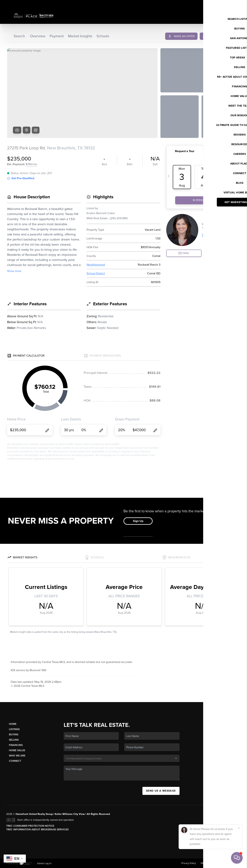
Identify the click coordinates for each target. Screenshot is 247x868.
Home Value (17, 750)
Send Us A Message (161, 791)
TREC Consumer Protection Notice (30, 826)
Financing (16, 745)
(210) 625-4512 (213, 791)
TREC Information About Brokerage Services (37, 830)
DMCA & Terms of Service (214, 863)
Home (13, 724)
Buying (14, 735)
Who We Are (17, 756)
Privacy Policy (189, 863)
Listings (14, 729)
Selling (14, 740)
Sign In (233, 4)
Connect (15, 761)
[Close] (239, 828)
